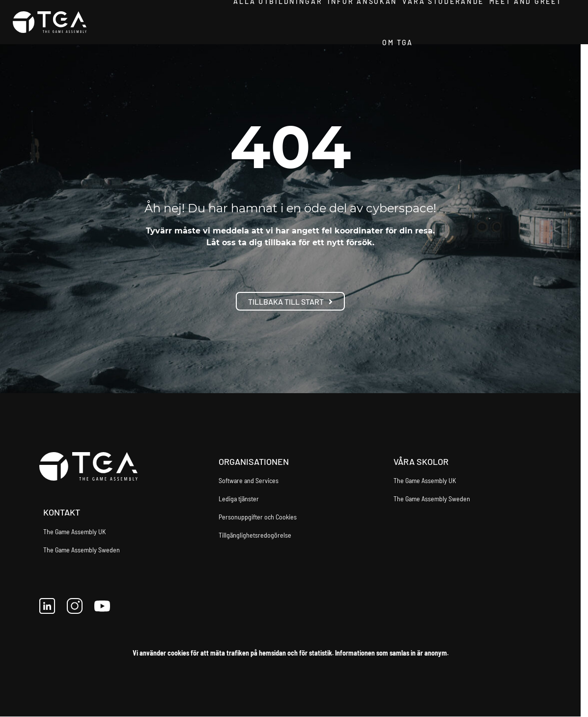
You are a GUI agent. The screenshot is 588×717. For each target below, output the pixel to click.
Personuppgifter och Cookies (258, 517)
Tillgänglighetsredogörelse (255, 535)
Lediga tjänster (239, 499)
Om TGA (397, 44)
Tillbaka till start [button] (290, 301)
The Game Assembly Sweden (82, 550)
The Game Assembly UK (74, 531)
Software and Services (249, 480)
